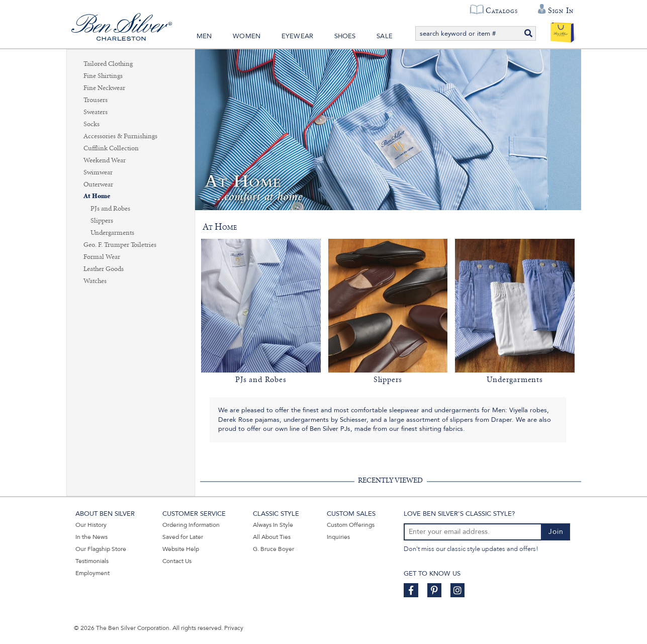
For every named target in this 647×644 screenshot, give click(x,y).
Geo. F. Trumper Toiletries (120, 245)
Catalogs (501, 11)
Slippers (102, 221)
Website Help (181, 549)
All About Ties (272, 537)
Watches (95, 281)
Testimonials (92, 561)
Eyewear (297, 36)
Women (247, 36)
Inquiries (338, 537)
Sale (385, 36)
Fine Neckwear (104, 88)
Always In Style (273, 525)
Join (556, 532)
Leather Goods (104, 269)
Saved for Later (183, 537)
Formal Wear (102, 257)
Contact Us (177, 561)
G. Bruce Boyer (273, 549)
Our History (91, 525)
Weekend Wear (105, 160)
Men (204, 36)
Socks (91, 124)
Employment (93, 573)
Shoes (345, 36)
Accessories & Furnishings (120, 136)
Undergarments (112, 233)
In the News (91, 537)
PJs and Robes (110, 209)
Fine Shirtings (103, 76)
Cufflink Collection (111, 148)
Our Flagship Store (101, 549)
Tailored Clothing (108, 64)
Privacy (234, 628)
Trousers (96, 100)
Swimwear (98, 172)
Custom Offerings (351, 525)
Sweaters (96, 112)
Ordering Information (191, 525)
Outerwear (98, 185)
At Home (97, 196)
